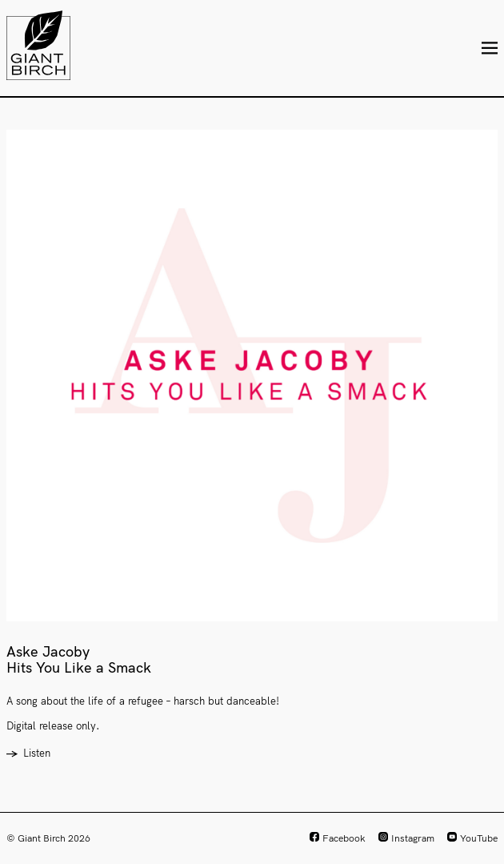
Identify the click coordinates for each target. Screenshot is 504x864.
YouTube (479, 838)
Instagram (413, 838)
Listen (37, 753)
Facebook (344, 838)
